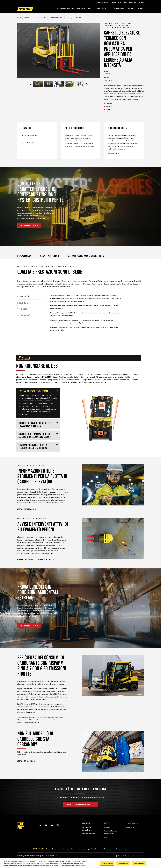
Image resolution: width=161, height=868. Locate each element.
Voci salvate (130, 2)
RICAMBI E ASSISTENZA (103, 9)
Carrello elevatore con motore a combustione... (61, 849)
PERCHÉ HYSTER (119, 9)
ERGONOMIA (23, 303)
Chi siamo (107, 827)
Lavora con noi (130, 827)
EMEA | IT (117, 2)
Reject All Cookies (123, 863)
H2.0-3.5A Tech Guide (30, 135)
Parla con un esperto (89, 834)
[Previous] (31, 84)
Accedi (141, 2)
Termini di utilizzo (124, 856)
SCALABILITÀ (23, 297)
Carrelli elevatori (84, 9)
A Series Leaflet (28, 143)
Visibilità (22, 309)
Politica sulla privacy (108, 856)
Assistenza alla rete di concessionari (86, 256)
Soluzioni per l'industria (64, 9)
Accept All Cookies (139, 863)
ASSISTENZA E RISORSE (136, 9)
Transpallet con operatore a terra (88, 849)
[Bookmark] (142, 24)
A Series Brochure (29, 139)
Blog (105, 837)
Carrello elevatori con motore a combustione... (115, 849)
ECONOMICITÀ (24, 316)
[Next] (87, 84)
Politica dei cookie (138, 856)
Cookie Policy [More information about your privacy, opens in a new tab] (82, 866)
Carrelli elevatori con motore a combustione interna (47, 18)
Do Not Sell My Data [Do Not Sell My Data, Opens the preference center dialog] (107, 863)
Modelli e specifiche (50, 256)
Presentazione (24, 256)
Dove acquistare (103, 2)
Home (20, 18)
